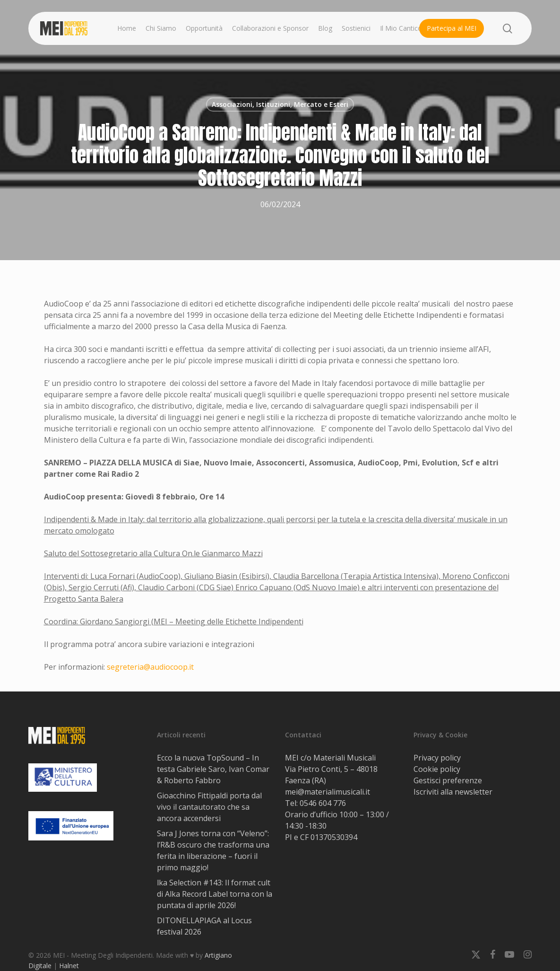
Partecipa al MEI (452, 28)
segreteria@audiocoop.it (150, 667)
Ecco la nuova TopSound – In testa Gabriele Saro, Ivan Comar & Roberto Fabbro (213, 769)
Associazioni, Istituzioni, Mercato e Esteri (280, 104)
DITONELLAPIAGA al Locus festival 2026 (204, 926)
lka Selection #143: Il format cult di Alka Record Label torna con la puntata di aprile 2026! (215, 894)
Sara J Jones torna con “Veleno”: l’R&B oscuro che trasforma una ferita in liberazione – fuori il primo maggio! (213, 850)
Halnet (69, 966)
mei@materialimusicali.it (327, 792)
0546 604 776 (323, 803)
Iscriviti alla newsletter (453, 792)
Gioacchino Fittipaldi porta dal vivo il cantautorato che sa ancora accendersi (209, 807)
